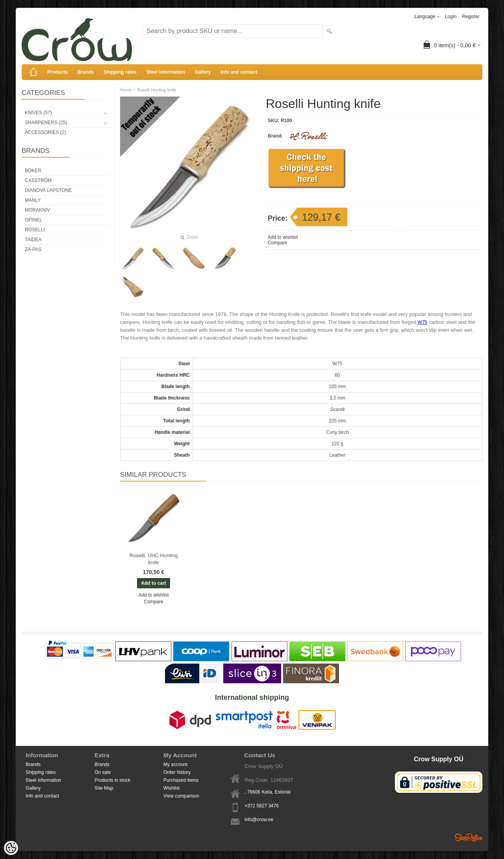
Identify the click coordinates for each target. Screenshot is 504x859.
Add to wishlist (283, 237)
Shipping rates (120, 72)
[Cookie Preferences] (11, 848)
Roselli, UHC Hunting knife (154, 559)
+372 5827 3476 (262, 806)
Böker (33, 171)
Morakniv (37, 210)
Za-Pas (33, 249)
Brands (86, 72)
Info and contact (239, 72)
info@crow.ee (259, 820)
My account (175, 764)
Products (57, 72)
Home (126, 90)
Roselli (35, 230)
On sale (103, 772)
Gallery (203, 72)
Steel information (166, 72)
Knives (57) (38, 113)
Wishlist (171, 788)
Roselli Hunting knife (157, 90)
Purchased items (181, 780)
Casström (38, 180)
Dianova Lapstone (48, 190)
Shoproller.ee (469, 837)
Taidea (33, 240)
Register (471, 17)
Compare (277, 243)
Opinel (33, 220)
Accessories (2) (45, 132)
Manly (33, 200)
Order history (177, 772)
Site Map (104, 788)
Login (451, 17)
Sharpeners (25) (46, 123)
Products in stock (112, 780)
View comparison (181, 796)
